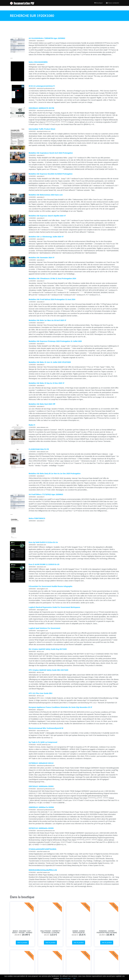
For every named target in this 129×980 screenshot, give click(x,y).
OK (74, 978)
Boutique (98, 5)
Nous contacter (113, 5)
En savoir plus (65, 978)
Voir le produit (22, 943)
